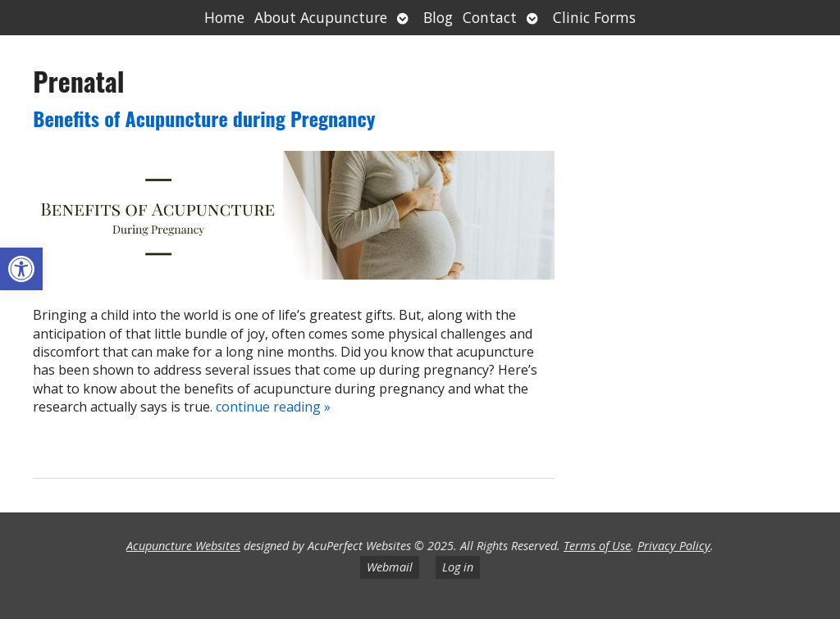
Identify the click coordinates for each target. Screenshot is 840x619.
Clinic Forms (594, 17)
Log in (458, 567)
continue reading (273, 407)
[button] (21, 269)
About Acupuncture (321, 17)
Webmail (390, 567)
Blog (438, 17)
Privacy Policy (674, 546)
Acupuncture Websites (183, 546)
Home (224, 17)
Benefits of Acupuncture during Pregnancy (204, 118)
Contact (490, 17)
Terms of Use (597, 546)
